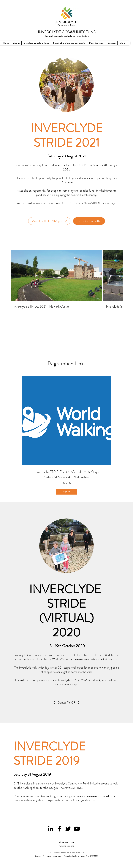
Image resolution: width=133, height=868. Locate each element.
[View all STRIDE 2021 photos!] (49, 221)
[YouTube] (77, 829)
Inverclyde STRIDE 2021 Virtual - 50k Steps (66, 472)
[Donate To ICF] (66, 702)
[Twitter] (68, 829)
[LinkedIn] (51, 829)
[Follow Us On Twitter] (89, 221)
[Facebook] (59, 829)
